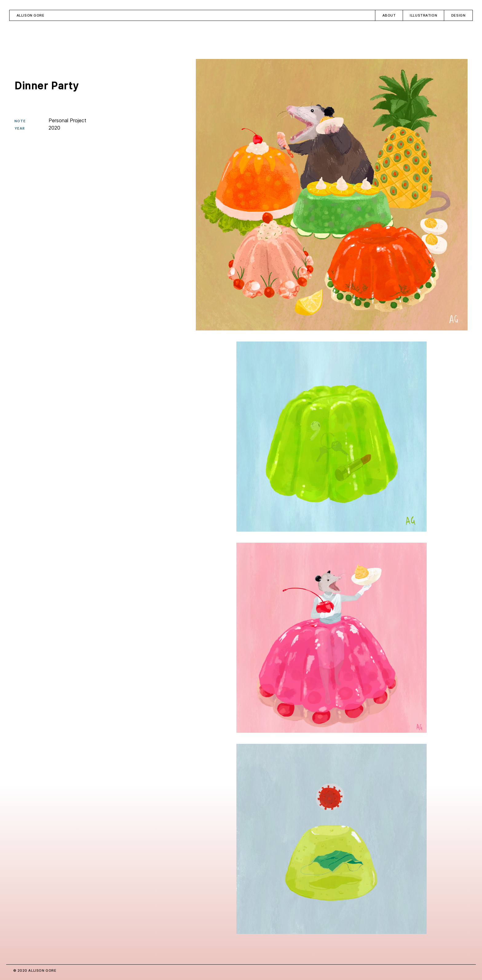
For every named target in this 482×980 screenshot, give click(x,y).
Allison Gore (31, 15)
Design (458, 15)
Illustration (423, 15)
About (389, 15)
